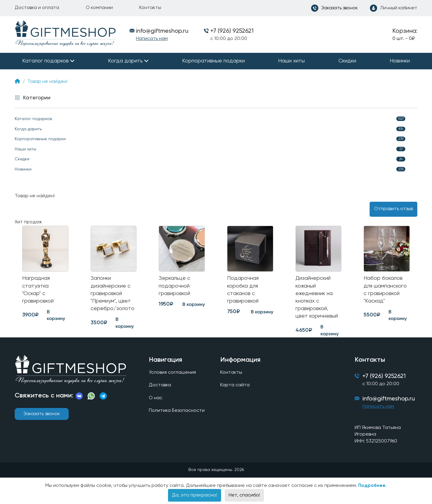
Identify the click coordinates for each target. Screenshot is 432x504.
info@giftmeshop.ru (389, 399)
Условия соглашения (172, 373)
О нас (156, 398)
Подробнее (372, 486)
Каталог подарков (45, 61)
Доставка (160, 385)
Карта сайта (235, 385)
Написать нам (152, 39)
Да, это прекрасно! (195, 495)
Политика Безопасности (177, 411)
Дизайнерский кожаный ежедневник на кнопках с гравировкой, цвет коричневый (317, 297)
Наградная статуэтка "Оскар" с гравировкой (38, 290)
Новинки (400, 61)
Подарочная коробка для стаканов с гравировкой (243, 290)
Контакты (150, 8)
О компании (99, 8)
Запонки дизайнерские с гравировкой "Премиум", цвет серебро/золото (112, 293)
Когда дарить (125, 61)
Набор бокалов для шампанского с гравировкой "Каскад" (385, 290)
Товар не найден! (47, 82)
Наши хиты (291, 61)
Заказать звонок (42, 414)
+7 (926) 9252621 (232, 31)
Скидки (347, 61)
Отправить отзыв (393, 209)
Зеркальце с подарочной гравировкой (174, 286)
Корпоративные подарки (213, 61)
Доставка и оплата (37, 8)
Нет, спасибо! (244, 495)
